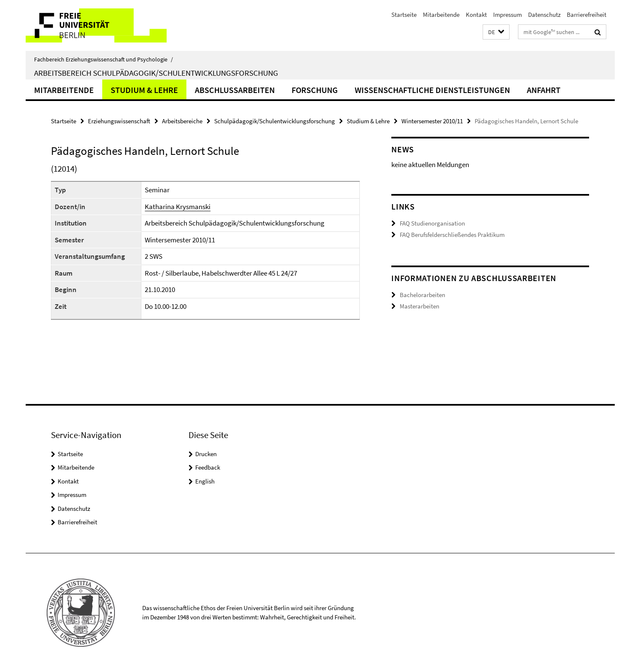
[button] (496, 32)
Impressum (507, 15)
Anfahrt (544, 90)
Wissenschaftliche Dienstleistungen (432, 90)
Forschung (315, 90)
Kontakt (476, 15)
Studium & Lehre (144, 90)
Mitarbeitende (441, 15)
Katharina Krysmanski (178, 207)
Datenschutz (544, 15)
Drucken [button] (206, 454)
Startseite (404, 15)
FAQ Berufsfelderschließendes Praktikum (452, 235)
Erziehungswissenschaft (119, 121)
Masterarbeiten (420, 306)
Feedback (208, 467)
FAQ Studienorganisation (432, 223)
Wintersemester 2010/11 (432, 121)
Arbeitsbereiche (182, 121)
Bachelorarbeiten (422, 295)
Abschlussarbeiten (235, 90)
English (205, 481)
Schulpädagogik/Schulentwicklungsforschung (275, 121)
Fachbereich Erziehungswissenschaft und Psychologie (104, 59)
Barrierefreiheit (587, 15)
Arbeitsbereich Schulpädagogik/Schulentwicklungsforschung (156, 73)
